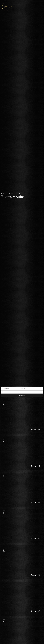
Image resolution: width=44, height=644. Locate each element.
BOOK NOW (22, 395)
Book (4, 404)
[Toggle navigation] (41, 7)
